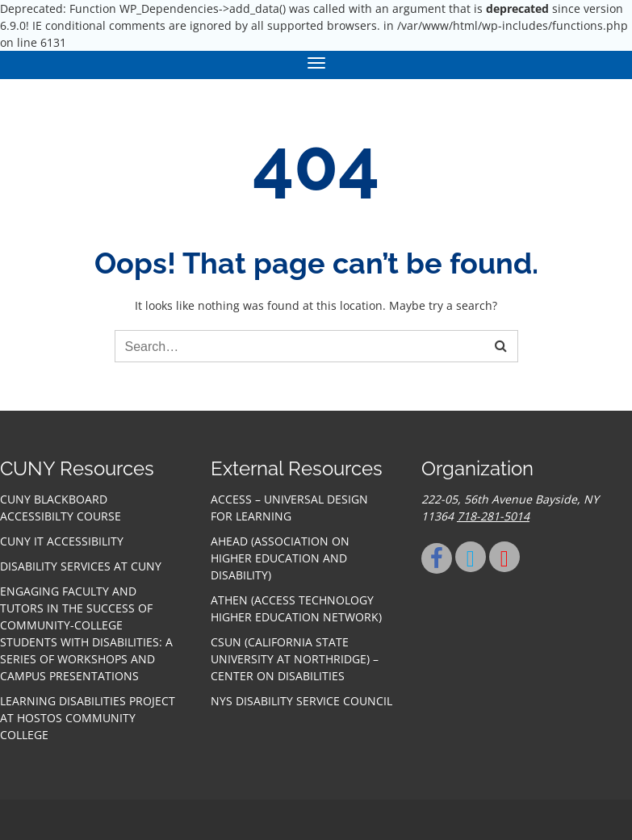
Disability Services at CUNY (81, 566)
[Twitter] (471, 557)
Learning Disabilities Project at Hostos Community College (88, 718)
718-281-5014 (493, 516)
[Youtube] (504, 557)
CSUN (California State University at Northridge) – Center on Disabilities (295, 659)
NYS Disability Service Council (301, 701)
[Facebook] (437, 558)
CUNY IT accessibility (62, 541)
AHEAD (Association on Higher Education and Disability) (280, 558)
